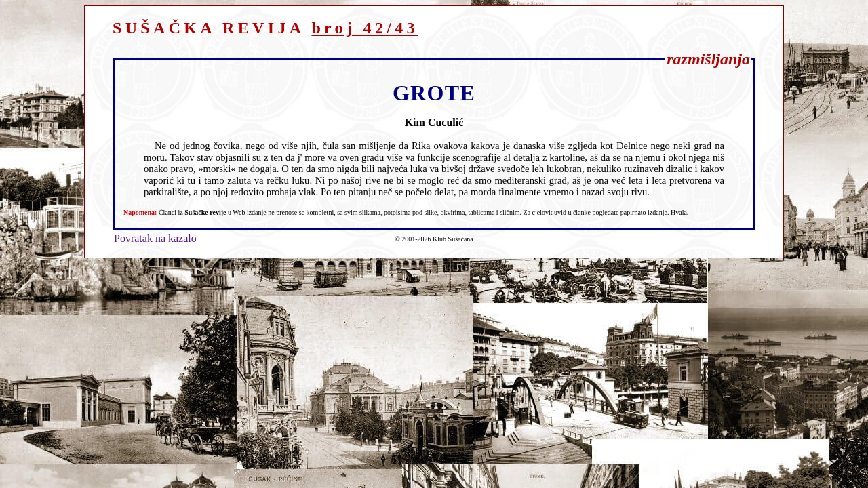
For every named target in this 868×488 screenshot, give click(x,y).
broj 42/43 (365, 28)
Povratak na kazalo (155, 238)
